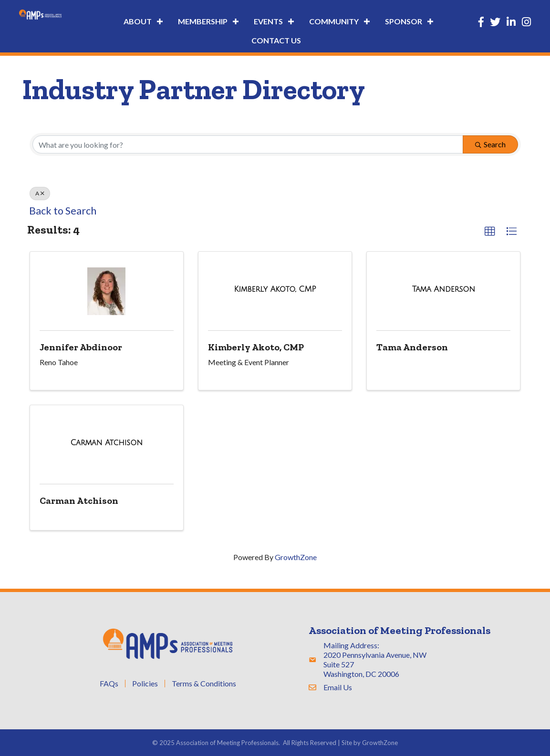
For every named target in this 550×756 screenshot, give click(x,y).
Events (268, 21)
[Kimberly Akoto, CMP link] (275, 289)
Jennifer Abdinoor (81, 347)
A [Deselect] (40, 193)
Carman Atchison (79, 501)
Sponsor (404, 21)
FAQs (109, 684)
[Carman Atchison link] (106, 443)
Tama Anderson (412, 347)
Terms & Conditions (204, 684)
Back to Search (63, 211)
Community (334, 21)
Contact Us (276, 40)
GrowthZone (296, 557)
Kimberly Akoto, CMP (256, 347)
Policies (145, 684)
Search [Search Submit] (490, 144)
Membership (203, 21)
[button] (490, 232)
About (138, 21)
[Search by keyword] (248, 144)
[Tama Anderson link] (444, 289)
